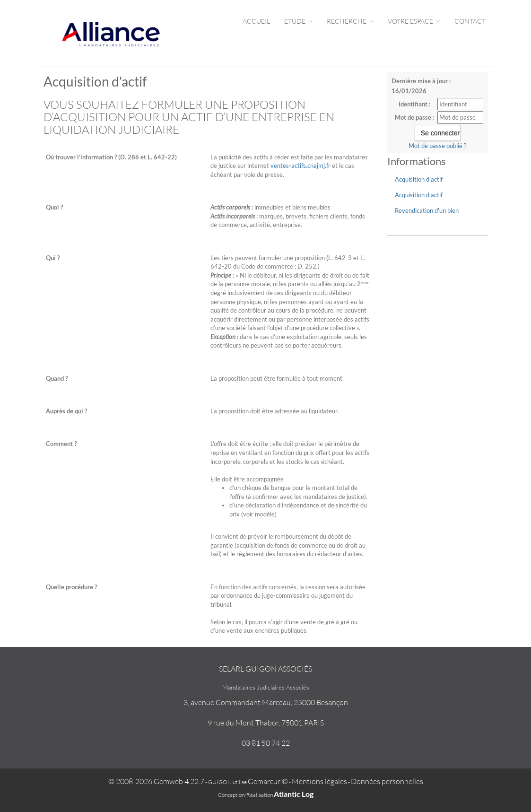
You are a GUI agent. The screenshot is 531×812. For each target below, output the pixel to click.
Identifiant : (414, 104)
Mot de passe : (414, 117)
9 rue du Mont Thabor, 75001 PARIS (266, 723)
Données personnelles (387, 781)
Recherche (350, 21)
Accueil (256, 21)
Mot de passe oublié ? (437, 146)
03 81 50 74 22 (266, 743)
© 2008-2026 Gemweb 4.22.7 (156, 781)
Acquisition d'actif (419, 179)
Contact (470, 21)
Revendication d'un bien (427, 210)
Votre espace (414, 21)
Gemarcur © (268, 781)
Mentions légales (319, 781)
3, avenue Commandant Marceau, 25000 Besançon (266, 702)
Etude (298, 21)
